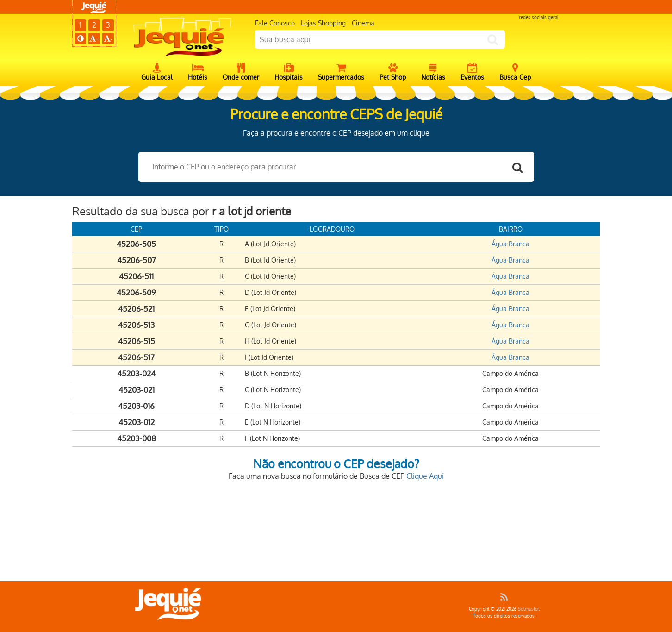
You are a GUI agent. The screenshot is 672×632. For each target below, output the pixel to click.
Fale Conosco (275, 23)
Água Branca (510, 244)
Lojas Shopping (323, 23)
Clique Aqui (425, 476)
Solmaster (528, 609)
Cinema (363, 23)
